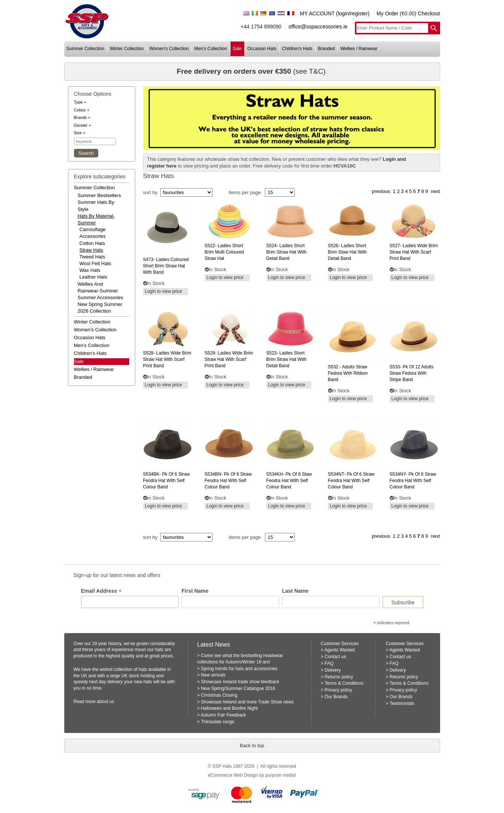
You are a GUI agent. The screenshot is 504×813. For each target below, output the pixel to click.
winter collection (127, 49)
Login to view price (163, 291)
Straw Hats (92, 250)
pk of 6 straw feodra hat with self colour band (166, 481)
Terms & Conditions (344, 683)
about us (105, 702)
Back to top (252, 745)
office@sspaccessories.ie (318, 27)
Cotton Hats (92, 243)
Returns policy (339, 677)
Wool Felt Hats (95, 263)
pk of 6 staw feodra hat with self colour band (289, 481)
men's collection (211, 49)
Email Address (101, 591)
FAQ (329, 663)
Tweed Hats (92, 257)
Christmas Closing (219, 695)
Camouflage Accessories (93, 233)
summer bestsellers (99, 195)
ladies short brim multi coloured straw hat (224, 252)
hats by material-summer (96, 219)
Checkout (429, 13)
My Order (387, 13)
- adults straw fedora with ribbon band (348, 373)
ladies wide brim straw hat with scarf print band (414, 252)
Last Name (295, 591)
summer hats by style (96, 205)
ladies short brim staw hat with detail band (347, 252)
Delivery (333, 670)
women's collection (169, 49)
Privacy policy (338, 690)
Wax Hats (90, 270)
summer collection (85, 49)
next (435, 191)
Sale (79, 361)
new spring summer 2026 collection (100, 308)
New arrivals (213, 675)
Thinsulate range (218, 722)
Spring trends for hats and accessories (239, 669)
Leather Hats (93, 277)
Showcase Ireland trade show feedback (240, 682)
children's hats (297, 49)
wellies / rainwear (359, 49)
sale (237, 49)
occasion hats (262, 49)
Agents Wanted (340, 650)
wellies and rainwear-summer (98, 287)
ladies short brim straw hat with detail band (287, 252)
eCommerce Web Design (233, 775)
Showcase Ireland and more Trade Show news (247, 702)
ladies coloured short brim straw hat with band (166, 266)
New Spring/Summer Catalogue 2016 (238, 688)
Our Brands (336, 697)
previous (381, 191)
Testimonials (402, 703)
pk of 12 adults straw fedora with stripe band (412, 373)
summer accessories (101, 297)
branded (326, 49)
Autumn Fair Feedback (223, 715)
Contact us (335, 657)
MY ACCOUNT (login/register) (335, 13)
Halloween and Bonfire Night (229, 708)
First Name (195, 591)
